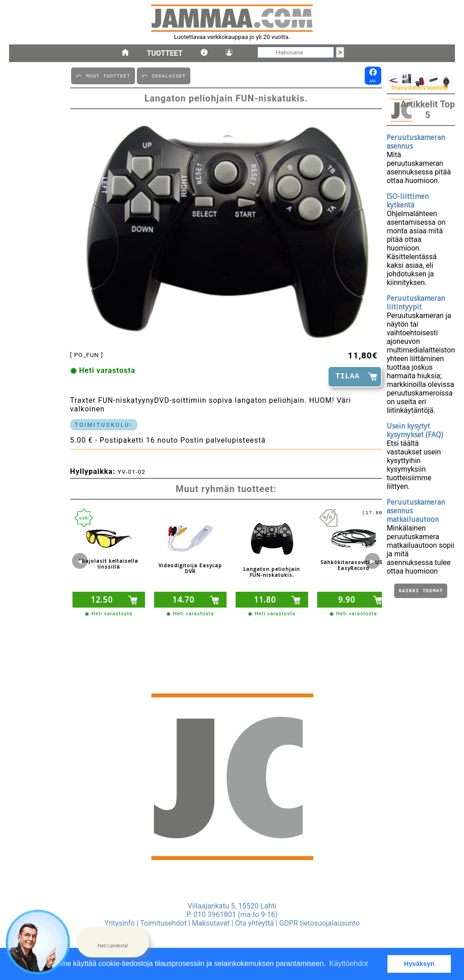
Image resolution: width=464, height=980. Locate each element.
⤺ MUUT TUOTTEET (103, 75)
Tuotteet (165, 53)
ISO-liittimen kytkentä (408, 201)
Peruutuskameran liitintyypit (416, 303)
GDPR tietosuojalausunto (319, 923)
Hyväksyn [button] (419, 964)
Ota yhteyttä (255, 923)
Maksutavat (211, 923)
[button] (113, 942)
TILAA (347, 377)
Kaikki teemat (421, 591)
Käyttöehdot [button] (349, 963)
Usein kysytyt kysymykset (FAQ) (415, 430)
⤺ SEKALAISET (164, 75)
